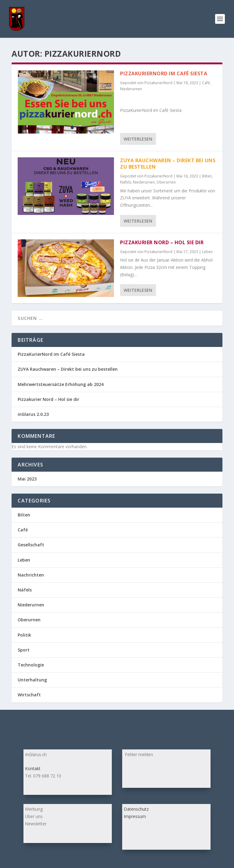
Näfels (126, 182)
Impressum (135, 816)
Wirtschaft (29, 695)
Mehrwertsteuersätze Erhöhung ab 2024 (61, 384)
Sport (24, 650)
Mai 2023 (27, 479)
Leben (207, 252)
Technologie (31, 665)
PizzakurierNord (158, 83)
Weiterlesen (138, 139)
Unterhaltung (32, 680)
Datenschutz (136, 809)
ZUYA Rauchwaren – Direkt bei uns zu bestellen (168, 164)
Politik (24, 635)
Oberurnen (166, 182)
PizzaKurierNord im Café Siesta (164, 73)
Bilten (207, 176)
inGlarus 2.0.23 (33, 414)
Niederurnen (131, 89)
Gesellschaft (31, 545)
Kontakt (33, 768)
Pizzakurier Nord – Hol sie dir (162, 242)
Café (206, 83)
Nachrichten (31, 575)
